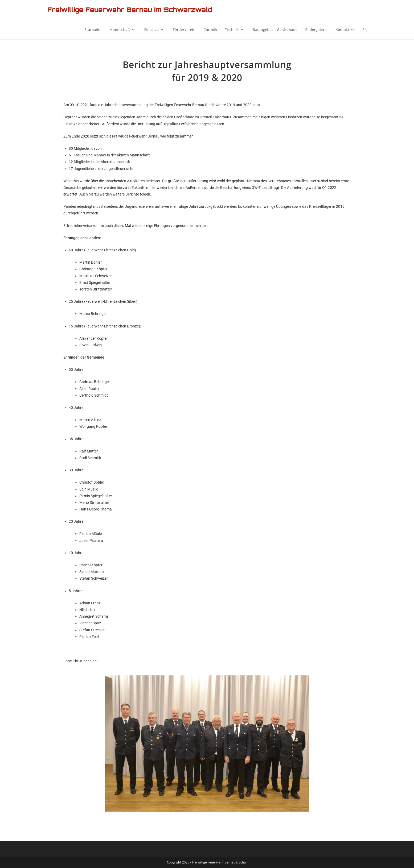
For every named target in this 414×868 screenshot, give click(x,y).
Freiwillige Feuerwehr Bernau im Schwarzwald (130, 10)
